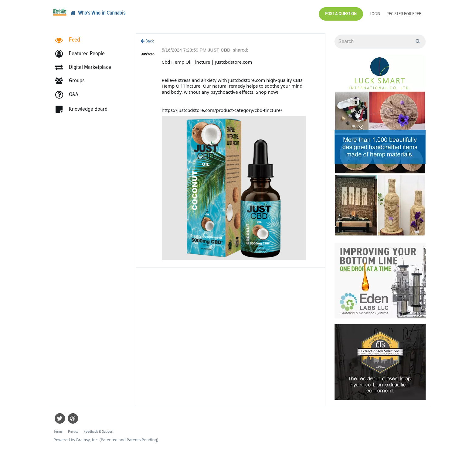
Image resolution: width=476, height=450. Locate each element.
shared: (240, 50)
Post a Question (341, 14)
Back (147, 41)
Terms (58, 432)
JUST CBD (220, 50)
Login (375, 14)
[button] (83, 54)
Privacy (73, 432)
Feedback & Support (99, 432)
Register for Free (404, 14)
